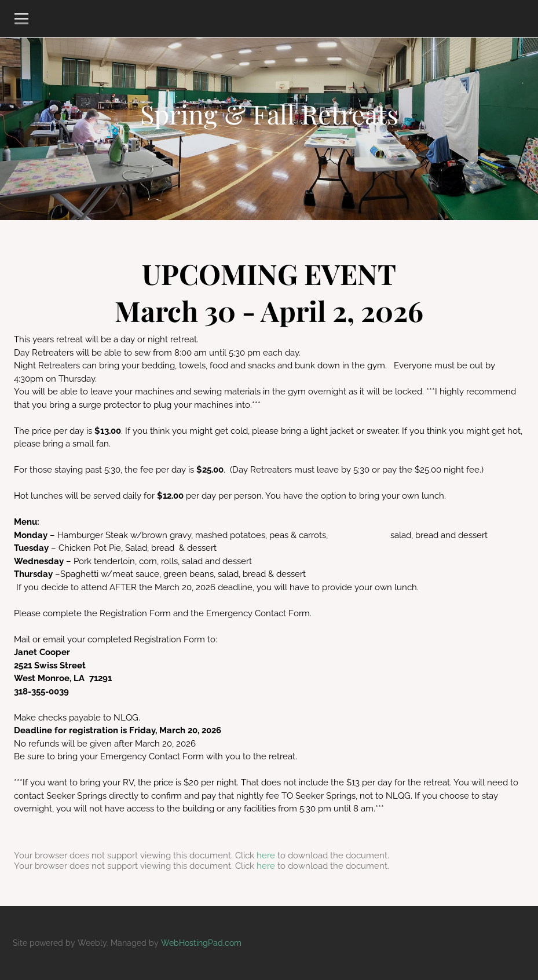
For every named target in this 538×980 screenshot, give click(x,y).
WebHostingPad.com (201, 943)
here (266, 855)
